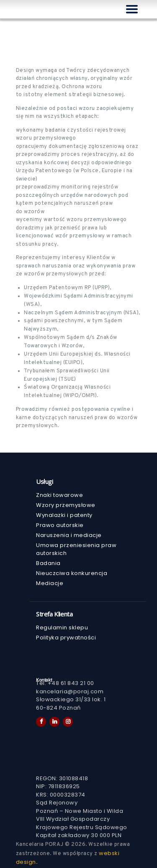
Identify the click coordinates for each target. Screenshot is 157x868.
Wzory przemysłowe (66, 505)
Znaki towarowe (59, 495)
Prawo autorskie (60, 525)
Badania (48, 563)
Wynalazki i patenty (64, 515)
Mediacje (50, 583)
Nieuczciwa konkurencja (72, 573)
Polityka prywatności (66, 638)
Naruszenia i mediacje (69, 535)
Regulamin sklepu (62, 627)
